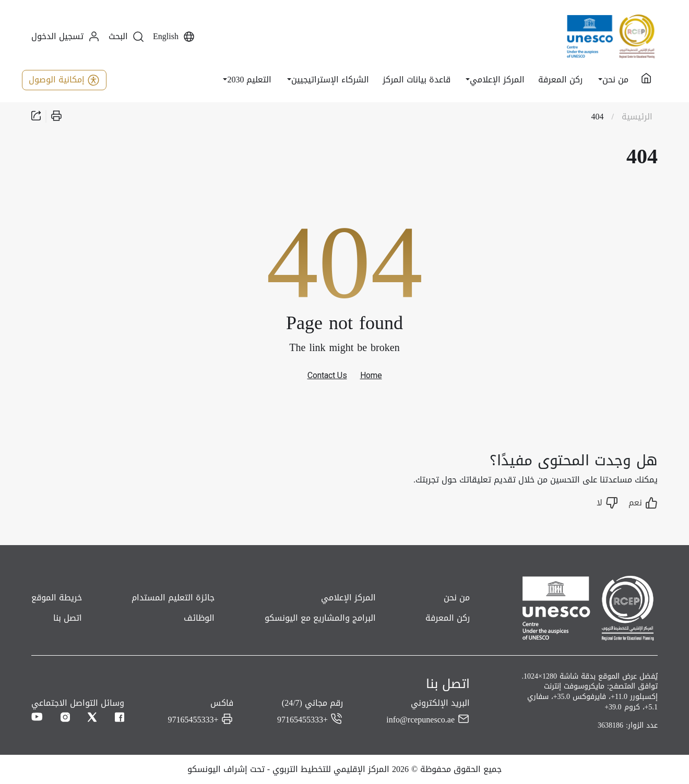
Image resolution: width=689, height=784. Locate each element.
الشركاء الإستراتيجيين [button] (330, 80)
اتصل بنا (68, 618)
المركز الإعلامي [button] (497, 80)
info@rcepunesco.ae (420, 719)
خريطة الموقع (57, 598)
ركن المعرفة (560, 80)
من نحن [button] (615, 80)
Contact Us (327, 375)
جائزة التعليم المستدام (173, 598)
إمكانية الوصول (64, 80)
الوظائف (199, 618)
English (174, 37)
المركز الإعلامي (348, 598)
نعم (643, 503)
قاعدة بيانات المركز (417, 80)
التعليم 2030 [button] (249, 80)
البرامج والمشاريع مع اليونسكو (320, 618)
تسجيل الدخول (66, 37)
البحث (127, 37)
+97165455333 (302, 719)
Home (371, 375)
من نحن (457, 598)
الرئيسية (637, 117)
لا (607, 503)
